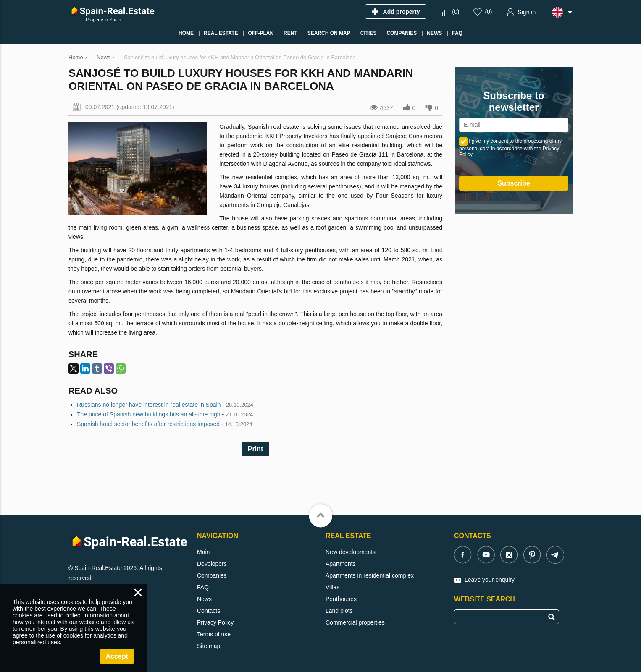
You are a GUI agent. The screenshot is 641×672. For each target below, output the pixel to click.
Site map (209, 646)
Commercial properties (355, 622)
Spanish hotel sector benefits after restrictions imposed (148, 424)
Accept (117, 656)
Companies (212, 575)
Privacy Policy (215, 622)
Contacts (209, 611)
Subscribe (514, 183)
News (204, 599)
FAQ (203, 587)
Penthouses (341, 599)
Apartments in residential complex (370, 575)
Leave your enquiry (490, 580)
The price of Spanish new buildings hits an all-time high (149, 414)
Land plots (339, 611)
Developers (212, 564)
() (456, 12)
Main (203, 552)
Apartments (341, 564)
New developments (351, 552)
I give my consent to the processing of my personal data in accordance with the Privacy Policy (510, 148)
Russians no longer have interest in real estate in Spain (149, 405)
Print (255, 449)
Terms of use (214, 634)
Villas (332, 587)
